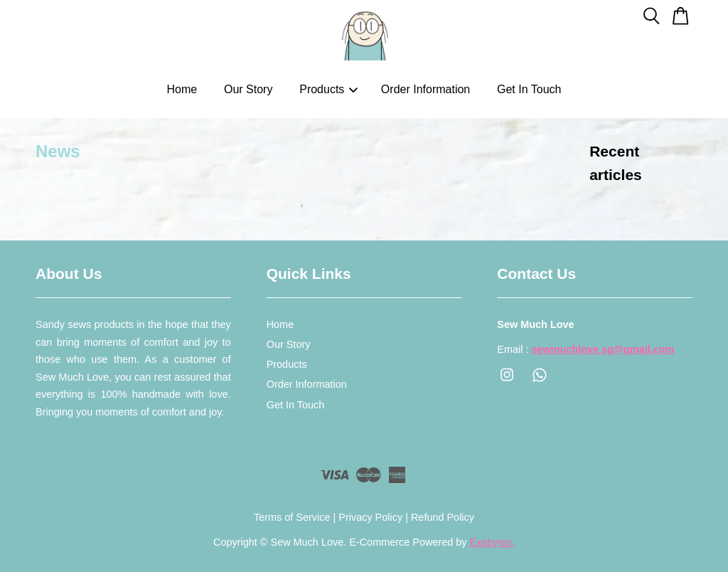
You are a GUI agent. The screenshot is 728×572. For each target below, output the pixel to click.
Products (328, 89)
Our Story (248, 89)
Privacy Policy (370, 517)
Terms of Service (292, 517)
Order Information (425, 89)
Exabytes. (492, 542)
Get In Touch (529, 89)
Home (182, 89)
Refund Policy (443, 517)
